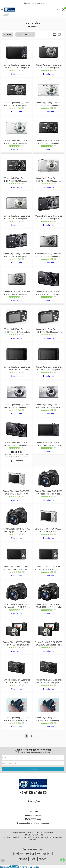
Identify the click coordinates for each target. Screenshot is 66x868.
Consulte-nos (17, 74)
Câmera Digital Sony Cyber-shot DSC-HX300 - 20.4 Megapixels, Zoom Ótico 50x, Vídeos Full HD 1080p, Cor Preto (48, 606)
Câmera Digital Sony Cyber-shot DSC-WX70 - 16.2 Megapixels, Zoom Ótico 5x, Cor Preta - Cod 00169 (17, 104)
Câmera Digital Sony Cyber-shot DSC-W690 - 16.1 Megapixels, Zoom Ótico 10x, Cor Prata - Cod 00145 (17, 406)
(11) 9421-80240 (33, 815)
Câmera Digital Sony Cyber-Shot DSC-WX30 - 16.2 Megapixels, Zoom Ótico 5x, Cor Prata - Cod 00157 (17, 293)
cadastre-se (41, 3)
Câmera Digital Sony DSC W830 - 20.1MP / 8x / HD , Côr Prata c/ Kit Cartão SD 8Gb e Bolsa (48, 531)
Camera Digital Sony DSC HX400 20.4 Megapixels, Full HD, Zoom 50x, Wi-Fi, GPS (17, 531)
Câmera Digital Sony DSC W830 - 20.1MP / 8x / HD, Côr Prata (17, 493)
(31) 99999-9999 (33, 819)
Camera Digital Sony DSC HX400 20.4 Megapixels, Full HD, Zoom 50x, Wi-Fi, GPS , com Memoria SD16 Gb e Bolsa (48, 493)
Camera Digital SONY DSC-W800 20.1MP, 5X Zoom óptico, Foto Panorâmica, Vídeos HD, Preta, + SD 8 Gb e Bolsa (48, 644)
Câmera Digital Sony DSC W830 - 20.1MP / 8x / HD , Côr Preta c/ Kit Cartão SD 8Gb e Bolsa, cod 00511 (17, 568)
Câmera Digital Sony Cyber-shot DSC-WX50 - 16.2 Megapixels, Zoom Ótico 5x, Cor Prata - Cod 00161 (17, 218)
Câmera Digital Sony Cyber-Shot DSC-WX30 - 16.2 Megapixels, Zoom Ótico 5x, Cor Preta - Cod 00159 (17, 255)
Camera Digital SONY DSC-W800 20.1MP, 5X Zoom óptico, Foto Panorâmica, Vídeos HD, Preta (17, 644)
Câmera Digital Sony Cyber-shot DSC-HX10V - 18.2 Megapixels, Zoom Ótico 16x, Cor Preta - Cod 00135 (49, 444)
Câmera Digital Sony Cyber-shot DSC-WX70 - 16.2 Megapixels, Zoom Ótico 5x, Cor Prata (17, 142)
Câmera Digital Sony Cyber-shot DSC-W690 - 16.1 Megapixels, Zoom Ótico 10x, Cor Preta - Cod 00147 (17, 444)
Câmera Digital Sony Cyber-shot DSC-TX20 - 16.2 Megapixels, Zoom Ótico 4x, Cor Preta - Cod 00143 (17, 369)
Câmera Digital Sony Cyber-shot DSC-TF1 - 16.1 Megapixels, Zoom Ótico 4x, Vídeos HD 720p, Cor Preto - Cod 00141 (17, 331)
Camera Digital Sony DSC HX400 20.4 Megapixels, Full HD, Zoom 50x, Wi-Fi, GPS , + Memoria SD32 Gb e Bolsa (17, 606)
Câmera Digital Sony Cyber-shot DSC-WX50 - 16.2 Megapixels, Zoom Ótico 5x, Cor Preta (17, 180)
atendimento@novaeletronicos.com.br (33, 823)
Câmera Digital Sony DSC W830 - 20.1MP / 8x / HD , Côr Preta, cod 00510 (48, 568)
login (33, 3)
